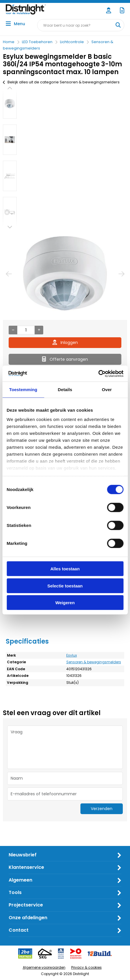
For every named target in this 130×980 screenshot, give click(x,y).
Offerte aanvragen (65, 359)
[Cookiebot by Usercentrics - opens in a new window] (98, 373)
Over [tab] (107, 390)
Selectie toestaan (65, 586)
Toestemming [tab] (23, 390)
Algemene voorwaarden (44, 967)
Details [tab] (65, 390)
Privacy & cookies (86, 967)
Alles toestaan (65, 569)
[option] (10, 104)
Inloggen (65, 342)
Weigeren (65, 603)
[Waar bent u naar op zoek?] (118, 25)
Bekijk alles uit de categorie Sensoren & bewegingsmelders (61, 82)
